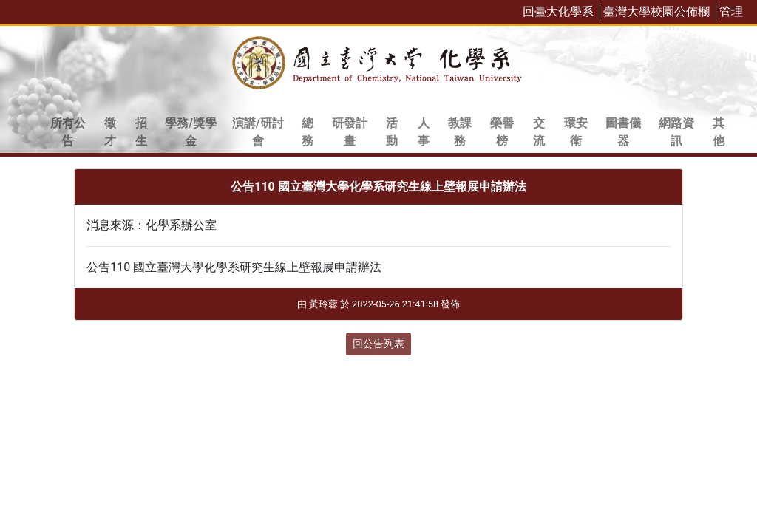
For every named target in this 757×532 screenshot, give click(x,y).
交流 (539, 132)
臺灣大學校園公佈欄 (656, 11)
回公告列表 (378, 344)
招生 (141, 132)
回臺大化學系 (558, 11)
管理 (731, 11)
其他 (719, 132)
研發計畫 (350, 132)
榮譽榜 (502, 132)
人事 (424, 132)
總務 (308, 132)
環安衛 (576, 132)
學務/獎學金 (191, 132)
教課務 (460, 132)
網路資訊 (676, 132)
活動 (392, 132)
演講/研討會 (258, 132)
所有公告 (68, 132)
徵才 (110, 132)
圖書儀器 (623, 132)
